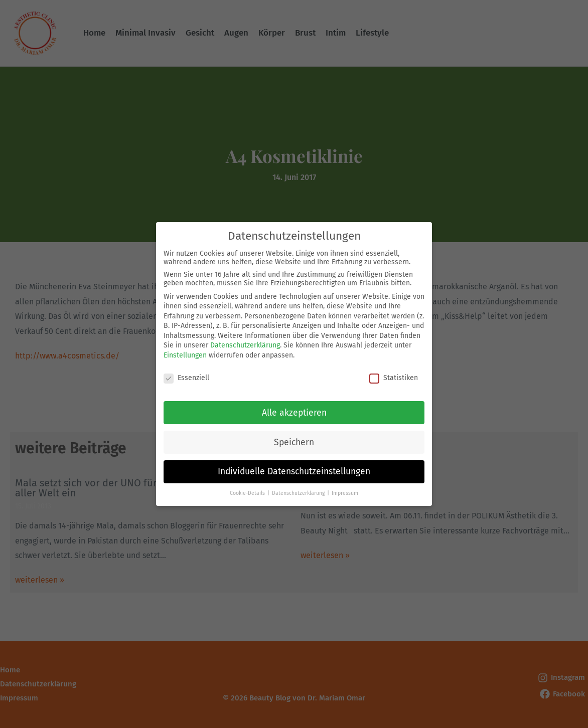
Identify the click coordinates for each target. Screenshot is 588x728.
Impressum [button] (345, 489)
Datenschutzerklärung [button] (299, 489)
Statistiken (394, 373)
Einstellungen (185, 351)
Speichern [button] (294, 437)
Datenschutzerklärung (245, 341)
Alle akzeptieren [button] (294, 408)
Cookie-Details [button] (248, 489)
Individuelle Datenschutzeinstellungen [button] (294, 467)
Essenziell (186, 373)
